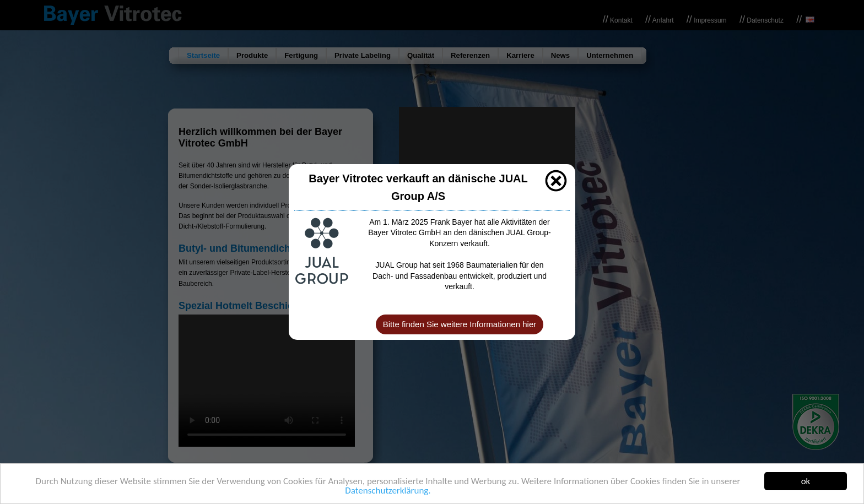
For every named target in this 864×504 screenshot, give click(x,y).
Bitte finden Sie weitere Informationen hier (460, 324)
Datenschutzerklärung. (388, 492)
